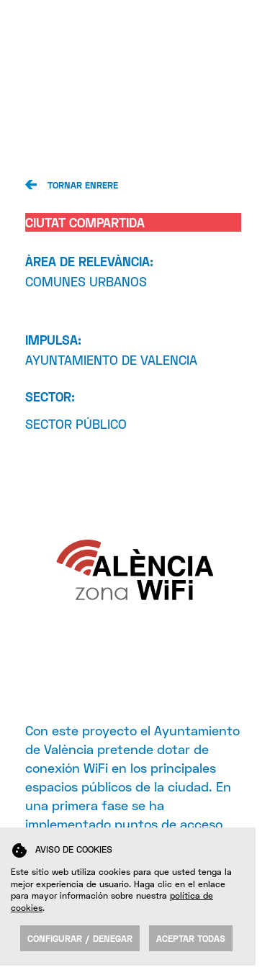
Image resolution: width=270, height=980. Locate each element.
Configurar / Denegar (80, 938)
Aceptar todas (191, 938)
